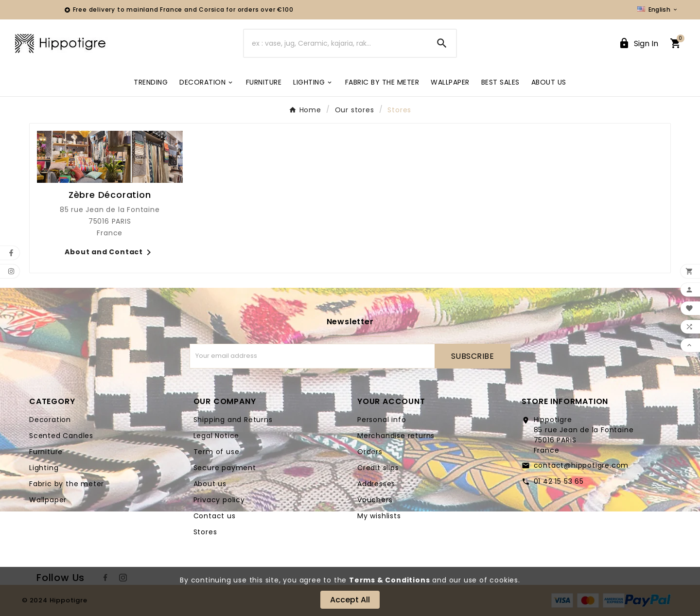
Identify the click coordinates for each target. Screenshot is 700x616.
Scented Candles (61, 436)
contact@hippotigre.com (581, 465)
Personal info (382, 420)
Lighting (44, 468)
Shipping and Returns (233, 420)
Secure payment (225, 468)
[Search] (336, 43)
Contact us (215, 516)
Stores (205, 532)
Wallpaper (48, 500)
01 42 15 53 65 (559, 481)
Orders (370, 452)
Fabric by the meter (67, 484)
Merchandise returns (396, 436)
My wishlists (379, 516)
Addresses (376, 484)
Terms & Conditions (389, 580)
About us (210, 484)
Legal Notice (217, 436)
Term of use (217, 452)
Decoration (50, 420)
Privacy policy (219, 500)
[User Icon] (638, 44)
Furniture (46, 452)
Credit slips (378, 468)
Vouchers (375, 500)
